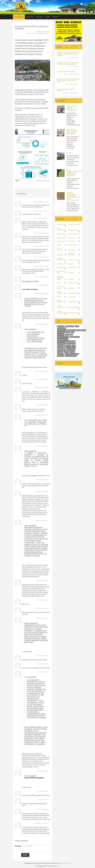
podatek (72, 352)
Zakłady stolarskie (74, 313)
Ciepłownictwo (73, 234)
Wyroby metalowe (74, 307)
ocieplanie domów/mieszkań (66, 72)
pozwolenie (61, 354)
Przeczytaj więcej (66, 863)
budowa (61, 335)
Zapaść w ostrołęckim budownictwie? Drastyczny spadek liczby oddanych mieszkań (68, 54)
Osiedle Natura (62, 328)
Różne (59, 297)
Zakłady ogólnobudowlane (62, 312)
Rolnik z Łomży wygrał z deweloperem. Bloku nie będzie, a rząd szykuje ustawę (69, 80)
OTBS (77, 326)
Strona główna (19, 17)
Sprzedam (70, 153)
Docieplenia (72, 241)
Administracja (61, 224)
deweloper (68, 346)
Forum (59, 47)
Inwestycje (60, 264)
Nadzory (71, 279)
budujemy (61, 343)
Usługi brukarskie (60, 301)
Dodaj (25, 855)
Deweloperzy (61, 241)
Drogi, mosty (72, 245)
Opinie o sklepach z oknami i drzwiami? (65, 90)
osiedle (66, 352)
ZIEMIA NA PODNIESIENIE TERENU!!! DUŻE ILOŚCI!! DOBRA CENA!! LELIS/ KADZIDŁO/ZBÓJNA (73, 197)
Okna (58, 283)
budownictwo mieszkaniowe (66, 341)
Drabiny (59, 245)
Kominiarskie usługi (61, 272)
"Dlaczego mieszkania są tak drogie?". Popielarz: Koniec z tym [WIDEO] (68, 63)
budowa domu (63, 337)
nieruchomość (71, 350)
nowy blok (60, 352)
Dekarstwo (72, 238)
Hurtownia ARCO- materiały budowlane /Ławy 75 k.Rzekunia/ (72, 108)
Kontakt (47, 17)
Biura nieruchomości (62, 229)
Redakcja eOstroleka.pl (43, 32)
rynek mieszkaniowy (71, 356)
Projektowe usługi (60, 288)
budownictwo (63, 339)
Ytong (68, 332)
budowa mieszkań (74, 337)
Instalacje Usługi (73, 260)
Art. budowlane (73, 224)
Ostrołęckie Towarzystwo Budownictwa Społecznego (72, 330)
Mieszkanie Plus (69, 326)
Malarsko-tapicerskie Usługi (60, 278)
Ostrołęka (61, 332)
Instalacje (60, 255)
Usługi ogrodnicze (60, 307)
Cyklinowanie (61, 238)
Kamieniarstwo (62, 267)
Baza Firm (39, 17)
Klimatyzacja (72, 267)
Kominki (71, 273)
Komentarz (17, 846)
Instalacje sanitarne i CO (61, 259)
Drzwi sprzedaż (60, 249)
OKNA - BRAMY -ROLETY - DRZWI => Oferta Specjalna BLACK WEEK (72, 132)
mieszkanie (71, 348)
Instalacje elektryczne (72, 254)
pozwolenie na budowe (72, 354)
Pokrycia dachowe (74, 283)
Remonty (71, 288)
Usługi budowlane (74, 302)
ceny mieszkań (71, 344)
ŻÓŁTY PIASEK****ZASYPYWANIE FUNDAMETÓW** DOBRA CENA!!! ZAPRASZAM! (75, 173)
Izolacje (71, 264)
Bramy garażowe (74, 230)
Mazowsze (60, 326)
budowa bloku (69, 335)
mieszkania (61, 348)
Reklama (55, 17)
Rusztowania (72, 297)
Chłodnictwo (61, 234)
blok (73, 332)
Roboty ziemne (73, 293)
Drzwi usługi (72, 250)
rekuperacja (61, 356)
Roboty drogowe (60, 293)
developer (60, 346)
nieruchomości (62, 350)
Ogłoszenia (30, 17)
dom (74, 346)
